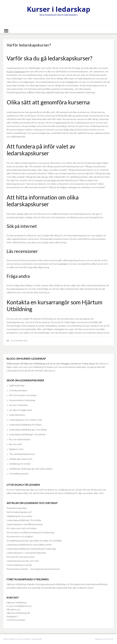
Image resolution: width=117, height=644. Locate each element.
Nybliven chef (16, 449)
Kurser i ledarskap (58, 9)
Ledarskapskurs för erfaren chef (26, 420)
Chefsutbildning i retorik (19, 565)
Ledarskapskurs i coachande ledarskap (26, 553)
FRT (112, 639)
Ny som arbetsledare (20, 439)
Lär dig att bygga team (21, 410)
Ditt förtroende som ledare (23, 395)
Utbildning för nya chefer (19, 516)
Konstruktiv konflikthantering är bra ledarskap (30, 532)
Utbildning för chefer (20, 464)
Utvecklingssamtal (19, 474)
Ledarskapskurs (17, 415)
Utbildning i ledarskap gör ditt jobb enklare (31, 469)
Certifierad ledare (18, 390)
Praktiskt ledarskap (17, 508)
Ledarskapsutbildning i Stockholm (24, 520)
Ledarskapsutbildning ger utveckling (28, 430)
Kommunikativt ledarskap (22, 400)
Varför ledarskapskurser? (19, 512)
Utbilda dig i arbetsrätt (21, 459)
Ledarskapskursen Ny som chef (23, 561)
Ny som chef (15, 444)
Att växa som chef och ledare (22, 528)
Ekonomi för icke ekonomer (21, 557)
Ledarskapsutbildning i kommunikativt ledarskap (31, 549)
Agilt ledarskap (17, 385)
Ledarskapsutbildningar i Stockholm (27, 434)
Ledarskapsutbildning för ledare (25, 425)
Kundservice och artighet (20, 536)
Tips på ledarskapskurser (22, 454)
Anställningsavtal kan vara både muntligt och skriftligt (34, 541)
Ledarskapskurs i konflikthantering (24, 524)
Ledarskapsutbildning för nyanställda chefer (29, 545)
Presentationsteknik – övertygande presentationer (33, 569)
